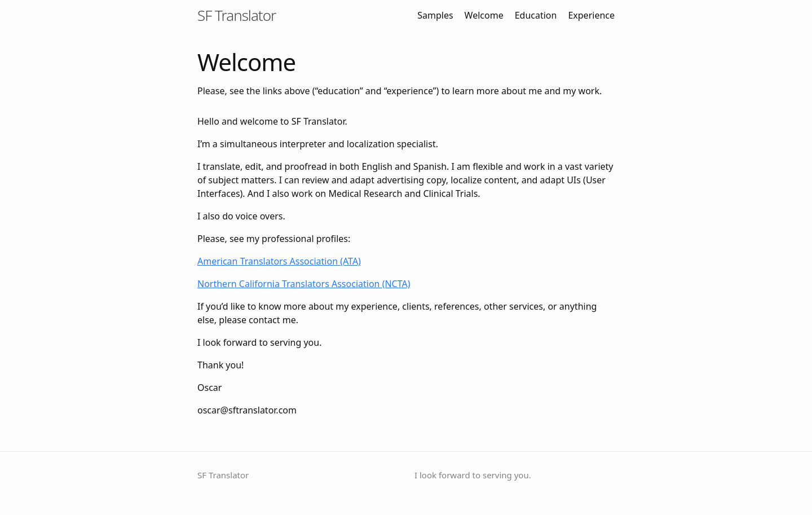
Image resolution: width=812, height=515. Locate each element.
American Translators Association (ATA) (279, 261)
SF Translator (237, 15)
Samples (435, 15)
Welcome (484, 15)
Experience (591, 15)
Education (536, 15)
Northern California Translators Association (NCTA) (304, 284)
